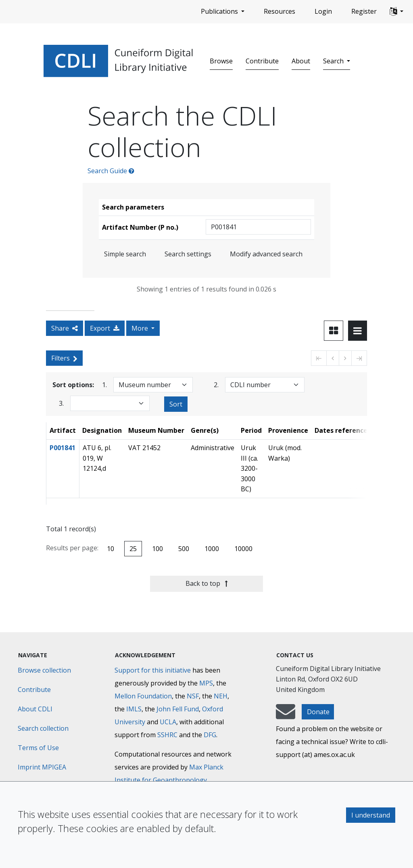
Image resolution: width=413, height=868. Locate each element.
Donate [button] (318, 712)
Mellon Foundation (143, 696)
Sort (176, 404)
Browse (221, 61)
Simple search (125, 254)
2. (216, 385)
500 (184, 549)
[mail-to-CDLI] (286, 715)
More (141, 328)
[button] (396, 12)
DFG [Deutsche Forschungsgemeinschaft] (210, 735)
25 (133, 549)
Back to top (207, 583)
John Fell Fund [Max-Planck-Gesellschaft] (178, 709)
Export (105, 328)
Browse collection (44, 670)
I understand (371, 815)
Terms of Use (38, 748)
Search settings (188, 254)
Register (364, 11)
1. (104, 385)
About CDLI (35, 709)
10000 (243, 549)
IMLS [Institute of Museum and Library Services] (134, 709)
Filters (64, 358)
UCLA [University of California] (168, 722)
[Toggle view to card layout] (334, 331)
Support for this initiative (153, 670)
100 (157, 549)
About (301, 61)
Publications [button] (220, 11)
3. (61, 403)
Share (65, 328)
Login (323, 11)
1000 (212, 549)
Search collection (43, 728)
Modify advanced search (266, 254)
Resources (280, 11)
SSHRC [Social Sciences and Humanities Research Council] (167, 735)
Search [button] (334, 61)
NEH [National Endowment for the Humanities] (221, 696)
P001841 (63, 448)
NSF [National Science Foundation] (193, 696)
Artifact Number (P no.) (140, 227)
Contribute (262, 61)
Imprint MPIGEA (42, 767)
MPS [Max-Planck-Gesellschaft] (206, 683)
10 (111, 549)
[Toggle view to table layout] (358, 331)
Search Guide (111, 171)
